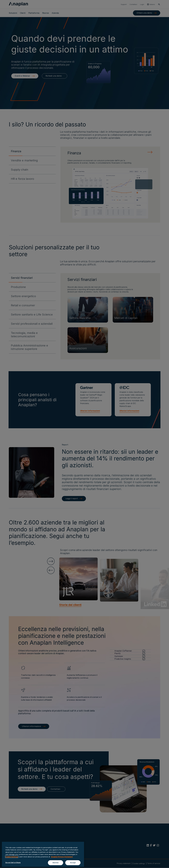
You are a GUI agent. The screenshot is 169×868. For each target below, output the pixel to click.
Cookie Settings (12, 857)
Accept (73, 863)
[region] (43, 854)
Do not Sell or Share (13, 862)
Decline (56, 863)
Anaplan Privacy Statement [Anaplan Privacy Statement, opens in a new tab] (62, 857)
